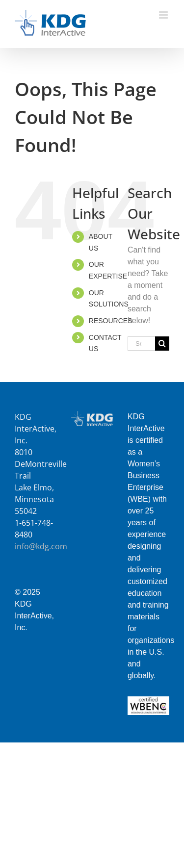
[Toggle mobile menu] (164, 15)
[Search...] (141, 344)
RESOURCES (111, 321)
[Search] (162, 344)
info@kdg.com (41, 546)
